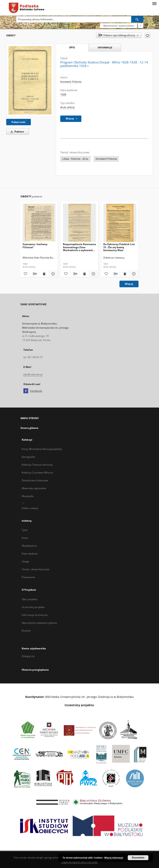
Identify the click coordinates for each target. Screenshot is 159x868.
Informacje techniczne (35, 615)
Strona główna (30, 428)
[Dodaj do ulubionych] (148, 35)
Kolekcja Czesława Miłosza (37, 473)
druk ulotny (67, 107)
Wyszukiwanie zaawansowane (119, 26)
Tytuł (25, 530)
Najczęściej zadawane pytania (39, 623)
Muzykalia (28, 496)
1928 (63, 95)
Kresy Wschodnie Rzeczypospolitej (42, 449)
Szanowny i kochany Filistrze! (35, 246)
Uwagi (25, 561)
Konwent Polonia (71, 82)
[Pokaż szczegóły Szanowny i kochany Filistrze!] (53, 274)
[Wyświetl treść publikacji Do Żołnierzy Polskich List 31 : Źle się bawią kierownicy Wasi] (125, 274)
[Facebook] (26, 391)
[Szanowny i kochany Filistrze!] (39, 223)
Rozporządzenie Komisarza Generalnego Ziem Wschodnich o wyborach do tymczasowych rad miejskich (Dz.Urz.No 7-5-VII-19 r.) (79, 247)
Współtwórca (29, 546)
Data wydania (30, 554)
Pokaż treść (19, 122)
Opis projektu (30, 599)
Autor (25, 538)
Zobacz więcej (30, 508)
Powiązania (28, 577)
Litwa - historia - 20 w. (75, 159)
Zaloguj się (28, 656)
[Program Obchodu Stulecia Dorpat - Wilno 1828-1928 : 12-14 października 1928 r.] (30, 80)
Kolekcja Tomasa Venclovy (37, 465)
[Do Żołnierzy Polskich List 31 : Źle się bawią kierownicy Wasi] (120, 223)
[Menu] (154, 3)
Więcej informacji (114, 858)
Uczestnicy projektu (33, 607)
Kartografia (28, 457)
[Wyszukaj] (137, 19)
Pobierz (16, 132)
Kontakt (26, 631)
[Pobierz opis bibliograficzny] (34, 274)
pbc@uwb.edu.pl (33, 374)
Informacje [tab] (105, 47)
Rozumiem (138, 858)
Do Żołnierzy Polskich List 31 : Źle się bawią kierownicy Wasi (119, 247)
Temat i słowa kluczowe (36, 569)
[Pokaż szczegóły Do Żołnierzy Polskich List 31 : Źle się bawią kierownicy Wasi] (133, 274)
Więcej (129, 284)
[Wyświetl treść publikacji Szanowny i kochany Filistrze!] (44, 274)
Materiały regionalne (34, 488)
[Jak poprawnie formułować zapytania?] (141, 26)
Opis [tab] (72, 48)
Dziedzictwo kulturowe (35, 480)
